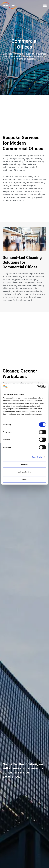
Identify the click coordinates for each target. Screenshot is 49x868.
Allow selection (24, 472)
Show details (37, 457)
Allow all (25, 464)
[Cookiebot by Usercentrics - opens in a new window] (35, 387)
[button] (45, 6)
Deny (24, 479)
